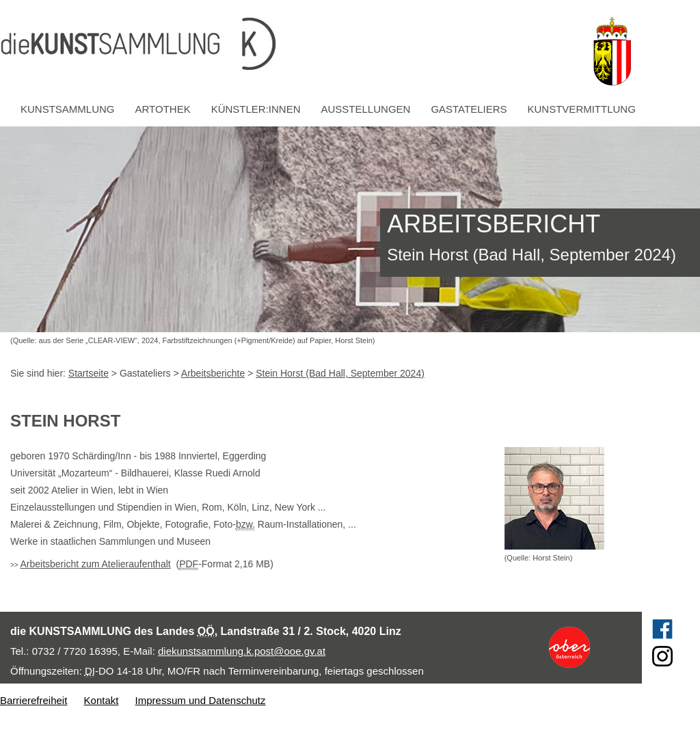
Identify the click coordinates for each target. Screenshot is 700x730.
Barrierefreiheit (33, 700)
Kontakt (102, 700)
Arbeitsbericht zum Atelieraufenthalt (95, 564)
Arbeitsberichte (213, 373)
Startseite (89, 373)
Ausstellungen (366, 109)
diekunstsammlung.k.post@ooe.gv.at (242, 651)
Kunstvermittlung (582, 109)
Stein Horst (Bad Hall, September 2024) (340, 373)
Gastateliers (469, 109)
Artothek (163, 109)
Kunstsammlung (68, 109)
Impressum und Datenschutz (201, 700)
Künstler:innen (256, 109)
